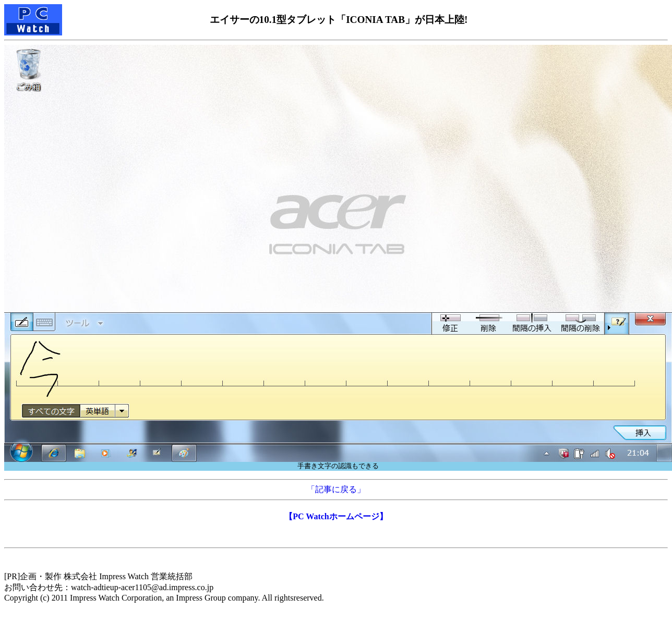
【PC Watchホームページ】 (336, 516)
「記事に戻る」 (336, 489)
